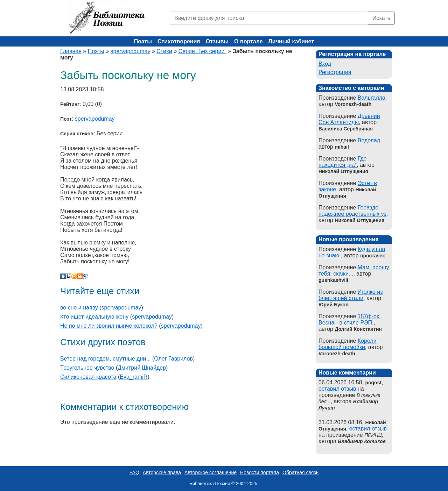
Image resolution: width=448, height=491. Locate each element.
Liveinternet (69, 276)
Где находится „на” (343, 162)
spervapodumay (131, 51)
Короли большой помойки (348, 344)
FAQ (134, 472)
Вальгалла (372, 98)
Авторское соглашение (211, 472)
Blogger (80, 276)
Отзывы (217, 41)
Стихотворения (179, 41)
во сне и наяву (79, 308)
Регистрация (335, 72)
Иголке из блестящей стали (351, 295)
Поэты (143, 41)
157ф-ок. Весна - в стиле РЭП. (349, 319)
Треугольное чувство (87, 368)
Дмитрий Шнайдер (142, 368)
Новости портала (260, 472)
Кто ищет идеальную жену (94, 317)
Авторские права (162, 472)
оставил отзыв (337, 389)
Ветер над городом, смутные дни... (106, 359)
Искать (381, 18)
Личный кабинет (291, 41)
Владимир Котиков (362, 441)
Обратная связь (300, 472)
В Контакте (63, 276)
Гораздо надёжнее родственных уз (352, 211)
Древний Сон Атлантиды (349, 119)
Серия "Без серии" (202, 51)
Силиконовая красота (88, 377)
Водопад (369, 140)
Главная (71, 51)
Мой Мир (74, 276)
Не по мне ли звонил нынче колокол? (109, 326)
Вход (325, 64)
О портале (248, 41)
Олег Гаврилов (173, 359)
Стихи (164, 51)
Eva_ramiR (134, 377)
